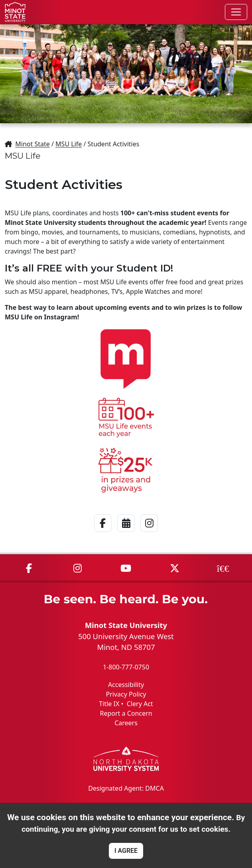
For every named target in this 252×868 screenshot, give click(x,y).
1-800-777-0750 (126, 667)
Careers (126, 723)
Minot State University (126, 625)
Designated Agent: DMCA (126, 788)
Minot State (32, 144)
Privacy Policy (126, 694)
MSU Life (69, 144)
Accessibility (126, 685)
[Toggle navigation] (236, 12)
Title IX (109, 704)
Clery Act (140, 704)
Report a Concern (126, 713)
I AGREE (126, 851)
